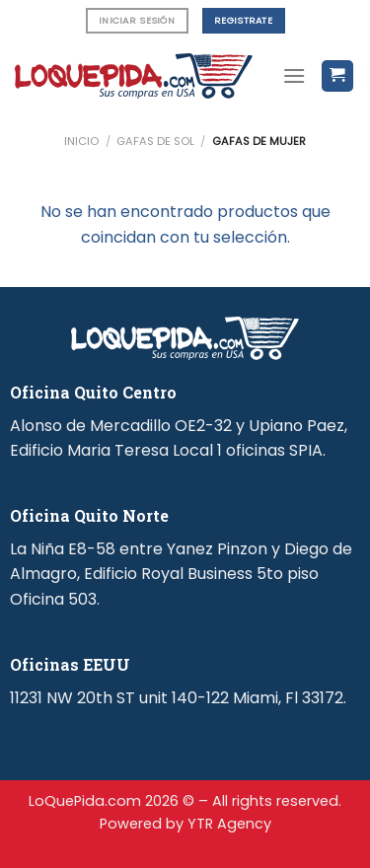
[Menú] (294, 75)
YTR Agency (229, 824)
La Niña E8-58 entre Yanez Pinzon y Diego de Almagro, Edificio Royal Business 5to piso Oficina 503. (181, 574)
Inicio (81, 141)
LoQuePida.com (85, 801)
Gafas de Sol (155, 141)
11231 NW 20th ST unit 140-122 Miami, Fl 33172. (178, 698)
